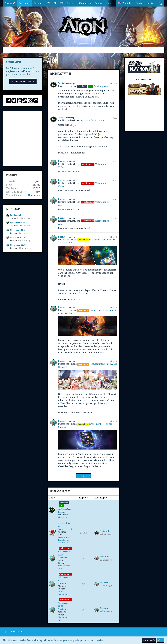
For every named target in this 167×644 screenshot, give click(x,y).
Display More (83, 476)
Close (161, 640)
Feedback (64, 503)
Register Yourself (23, 81)
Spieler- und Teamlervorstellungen (64, 540)
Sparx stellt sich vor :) (18, 223)
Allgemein (63, 517)
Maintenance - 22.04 (18, 230)
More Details (149, 640)
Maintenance (65, 548)
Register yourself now (18, 71)
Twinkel (14, 218)
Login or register (145, 3)
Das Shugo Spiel (16, 215)
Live (62, 506)
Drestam (14, 233)
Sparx (61, 529)
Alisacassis (34, 195)
